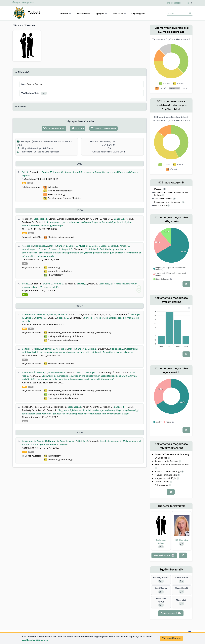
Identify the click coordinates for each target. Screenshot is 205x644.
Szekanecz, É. (29, 372)
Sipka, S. (105, 246)
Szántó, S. (40, 318)
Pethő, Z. (27, 284)
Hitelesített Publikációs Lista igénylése (38, 152)
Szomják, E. (45, 249)
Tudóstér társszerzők (54, 128)
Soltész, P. (94, 249)
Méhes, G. (58, 172)
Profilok (66, 14)
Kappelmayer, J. (30, 249)
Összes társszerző (164, 555)
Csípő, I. (96, 246)
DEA (30, 183)
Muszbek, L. (85, 246)
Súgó (16, 2)
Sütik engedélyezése (171, 638)
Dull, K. (25, 172)
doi (24, 183)
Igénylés (101, 14)
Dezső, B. (92, 349)
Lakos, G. (73, 246)
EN (188, 3)
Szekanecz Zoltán (161, 542)
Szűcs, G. (29, 318)
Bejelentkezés (174, 3)
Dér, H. (53, 246)
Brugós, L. (47, 284)
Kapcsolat (28, 2)
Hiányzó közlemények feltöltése (35, 148)
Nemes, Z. (59, 284)
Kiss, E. (25, 376)
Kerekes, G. (28, 246)
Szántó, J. (135, 372)
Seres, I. (114, 246)
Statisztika (119, 14)
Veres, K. (56, 249)
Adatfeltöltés (83, 14)
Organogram (138, 14)
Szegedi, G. (67, 249)
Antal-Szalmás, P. (57, 372)
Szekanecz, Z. (41, 219)
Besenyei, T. (92, 372)
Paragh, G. (125, 246)
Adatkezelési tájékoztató (35, 640)
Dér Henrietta (182, 540)
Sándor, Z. (47, 172)
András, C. (42, 441)
